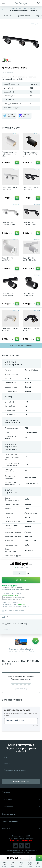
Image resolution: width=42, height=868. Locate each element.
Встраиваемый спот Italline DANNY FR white (10, 154)
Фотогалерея (21, 807)
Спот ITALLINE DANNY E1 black (8, 294)
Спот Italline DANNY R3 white (10, 330)
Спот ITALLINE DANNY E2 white (8, 224)
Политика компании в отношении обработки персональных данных (21, 851)
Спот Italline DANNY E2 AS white (10, 189)
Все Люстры (21, 3)
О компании (21, 799)
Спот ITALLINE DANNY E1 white (29, 259)
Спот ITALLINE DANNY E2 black (29, 224)
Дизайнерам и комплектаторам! (14, 597)
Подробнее (24, 589)
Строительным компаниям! (12, 599)
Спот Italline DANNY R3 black (31, 330)
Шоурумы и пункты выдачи (12, 588)
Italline (27, 499)
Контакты (21, 829)
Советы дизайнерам (21, 821)
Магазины (21, 792)
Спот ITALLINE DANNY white (8, 259)
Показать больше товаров (21, 346)
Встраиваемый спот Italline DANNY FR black (31, 154)
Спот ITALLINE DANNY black (29, 294)
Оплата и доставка (21, 814)
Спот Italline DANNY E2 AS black (31, 189)
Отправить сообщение (21, 782)
